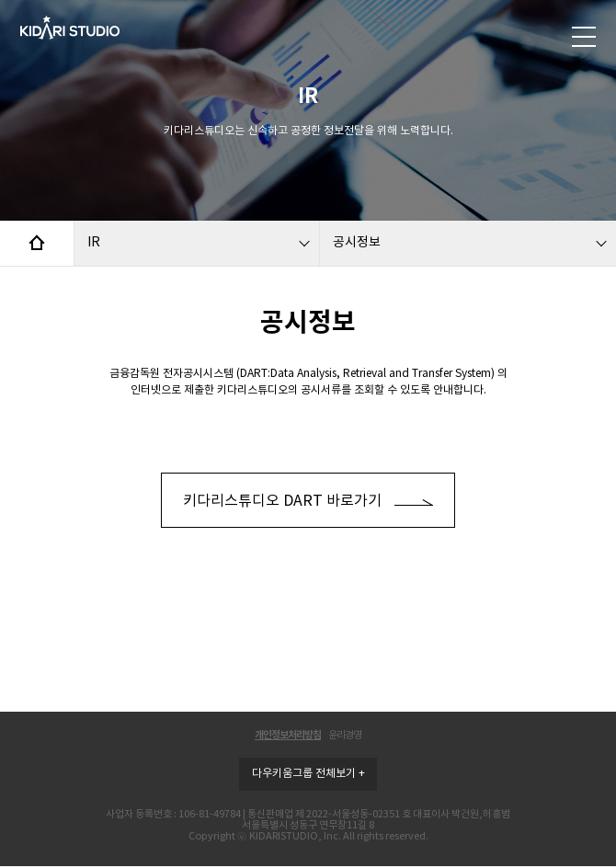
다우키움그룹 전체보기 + (308, 774)
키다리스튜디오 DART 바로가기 (308, 500)
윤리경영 (345, 735)
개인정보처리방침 (288, 735)
